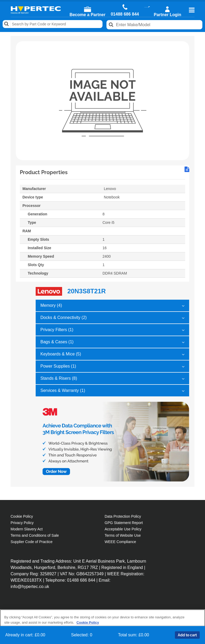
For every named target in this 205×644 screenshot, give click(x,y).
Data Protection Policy (123, 516)
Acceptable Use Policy (123, 529)
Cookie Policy (22, 516)
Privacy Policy (22, 523)
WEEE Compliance (120, 542)
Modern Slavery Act (27, 529)
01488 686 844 (125, 14)
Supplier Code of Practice (32, 542)
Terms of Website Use (123, 535)
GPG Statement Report (124, 523)
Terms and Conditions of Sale (35, 535)
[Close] (197, 618)
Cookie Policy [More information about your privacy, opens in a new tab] (88, 622)
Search (7, 24)
